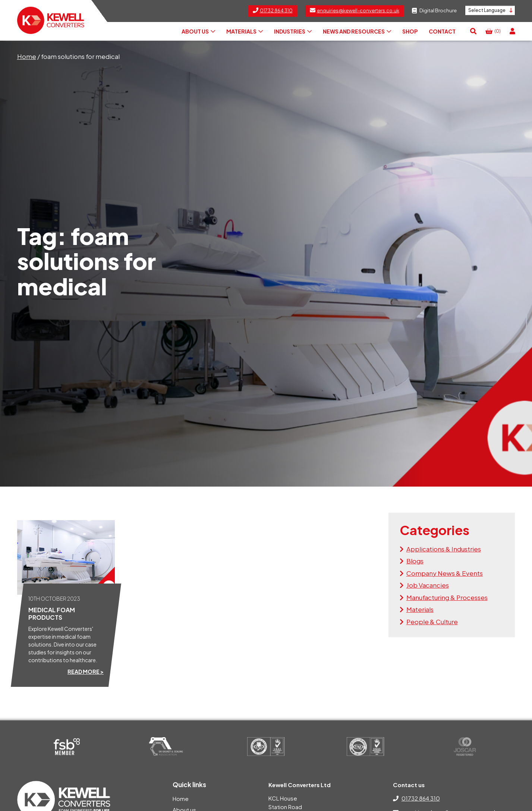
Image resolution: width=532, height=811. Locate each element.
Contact (442, 31)
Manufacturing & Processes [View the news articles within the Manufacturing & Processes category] (447, 597)
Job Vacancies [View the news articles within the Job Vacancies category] (428, 585)
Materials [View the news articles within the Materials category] (420, 609)
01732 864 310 (421, 798)
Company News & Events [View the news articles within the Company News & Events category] (445, 573)
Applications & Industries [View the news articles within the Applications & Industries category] (444, 549)
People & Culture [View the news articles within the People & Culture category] (432, 622)
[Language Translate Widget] (490, 11)
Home (27, 56)
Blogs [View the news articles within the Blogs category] (415, 561)
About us (198, 31)
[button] (473, 31)
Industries (293, 31)
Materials (245, 31)
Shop (410, 31)
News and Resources (357, 31)
